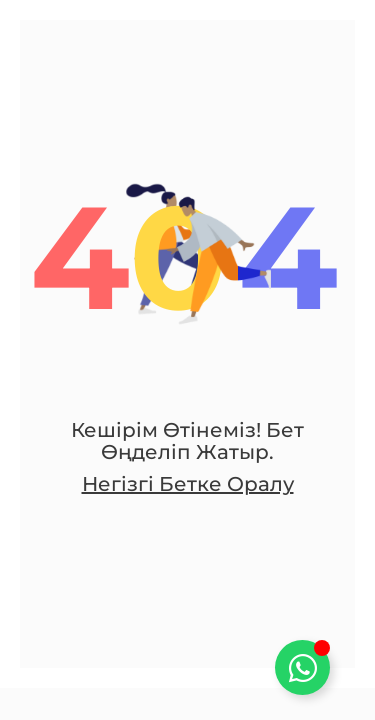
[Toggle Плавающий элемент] (302, 667)
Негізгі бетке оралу (188, 484)
